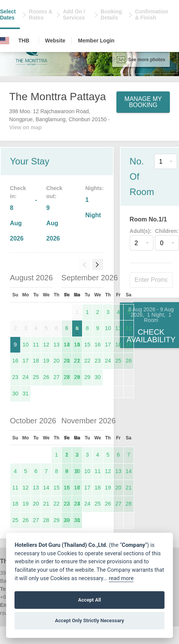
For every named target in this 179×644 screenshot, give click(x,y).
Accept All (89, 600)
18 (36, 361)
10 (26, 345)
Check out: (54, 192)
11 (36, 345)
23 (15, 377)
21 (77, 361)
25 (36, 377)
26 (46, 377)
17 (26, 361)
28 (77, 377)
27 (56, 377)
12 (46, 345)
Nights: (94, 188)
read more (121, 578)
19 (46, 361)
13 (56, 345)
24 (26, 377)
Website (55, 41)
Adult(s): (141, 231)
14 (77, 345)
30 (15, 394)
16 (15, 361)
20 (56, 361)
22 (87, 361)
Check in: (18, 192)
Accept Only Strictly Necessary (89, 620)
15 (87, 345)
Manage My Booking (143, 102)
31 (26, 394)
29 (87, 377)
